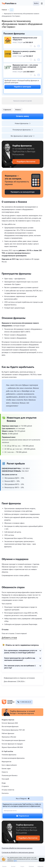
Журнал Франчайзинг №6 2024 (12, 747)
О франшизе (7, 110)
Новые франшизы (23, 123)
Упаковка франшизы (9, 755)
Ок (42, 860)
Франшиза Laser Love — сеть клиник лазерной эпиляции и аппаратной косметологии (25, 67)
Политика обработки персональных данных (17, 848)
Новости (5, 772)
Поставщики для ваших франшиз (13, 740)
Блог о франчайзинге (9, 765)
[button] (36, 3)
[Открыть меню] (42, 3)
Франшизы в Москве (9, 737)
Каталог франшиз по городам (12, 744)
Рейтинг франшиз (8, 733)
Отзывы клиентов (8, 790)
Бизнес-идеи (6, 769)
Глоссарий (5, 779)
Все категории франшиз (10, 727)
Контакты (5, 793)
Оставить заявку (22, 116)
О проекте (5, 786)
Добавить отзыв (9, 638)
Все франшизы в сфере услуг (22, 136)
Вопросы (18, 110)
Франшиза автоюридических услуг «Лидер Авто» (25, 39)
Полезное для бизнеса (10, 775)
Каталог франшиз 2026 (10, 723)
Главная (6, 10)
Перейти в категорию (22, 87)
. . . (12, 10)
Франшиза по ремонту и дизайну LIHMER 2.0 (24, 52)
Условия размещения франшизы (13, 758)
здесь (15, 861)
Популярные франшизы (23, 130)
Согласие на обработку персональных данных (18, 853)
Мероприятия (6, 762)
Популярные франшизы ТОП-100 (13, 730)
